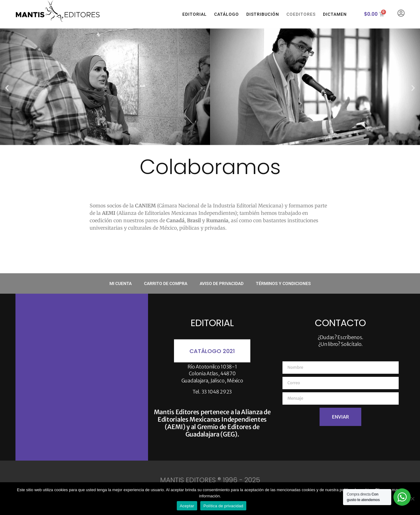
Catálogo (227, 14)
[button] (7, 88)
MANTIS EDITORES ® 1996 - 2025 (210, 480)
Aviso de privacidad (222, 283)
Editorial (195, 14)
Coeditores (301, 14)
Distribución (263, 14)
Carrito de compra (166, 283)
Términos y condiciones (283, 283)
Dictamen (335, 14)
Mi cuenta (121, 283)
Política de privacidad (223, 506)
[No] (412, 499)
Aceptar (187, 506)
